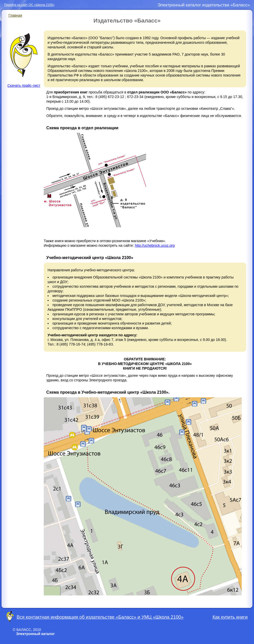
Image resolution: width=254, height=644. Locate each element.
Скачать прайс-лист (24, 60)
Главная (15, 15)
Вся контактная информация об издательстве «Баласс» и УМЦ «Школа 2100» (100, 617)
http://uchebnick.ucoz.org (155, 245)
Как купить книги (230, 617)
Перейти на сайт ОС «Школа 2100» (29, 5)
